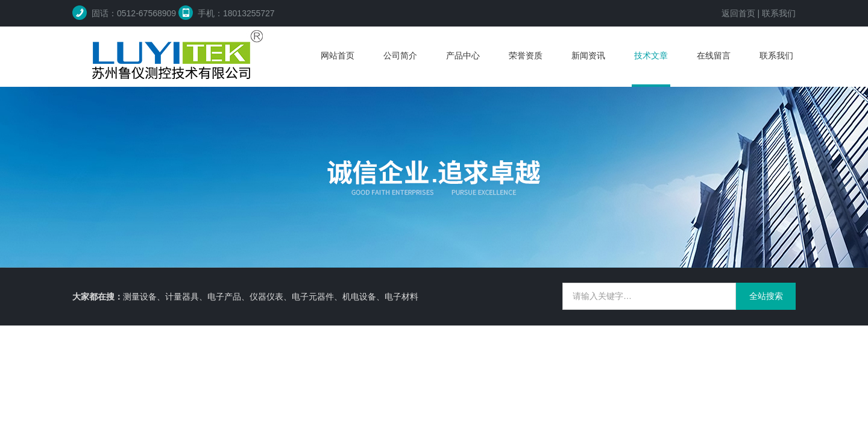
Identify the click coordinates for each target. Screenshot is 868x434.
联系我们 (779, 13)
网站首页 (338, 55)
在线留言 (714, 55)
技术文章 (651, 55)
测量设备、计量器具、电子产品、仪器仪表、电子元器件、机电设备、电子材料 (271, 297)
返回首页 (738, 13)
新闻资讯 (588, 55)
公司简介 (400, 55)
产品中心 (463, 55)
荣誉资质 (526, 55)
